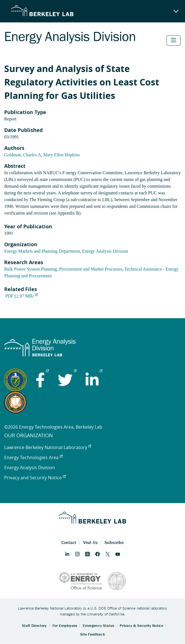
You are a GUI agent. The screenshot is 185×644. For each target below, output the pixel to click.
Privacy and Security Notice (35, 478)
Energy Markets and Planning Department (42, 251)
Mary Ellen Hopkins (62, 155)
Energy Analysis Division (105, 251)
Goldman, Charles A (23, 155)
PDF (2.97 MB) (21, 296)
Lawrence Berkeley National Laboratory (48, 447)
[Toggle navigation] (174, 40)
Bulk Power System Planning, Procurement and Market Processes (63, 269)
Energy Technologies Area (33, 457)
